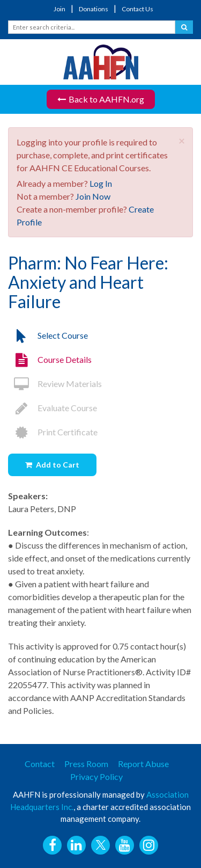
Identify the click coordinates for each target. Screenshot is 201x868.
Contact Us (137, 9)
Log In (101, 183)
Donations (94, 9)
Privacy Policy (96, 776)
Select (48, 335)
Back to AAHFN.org (101, 99)
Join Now (93, 196)
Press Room (86, 764)
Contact (40, 764)
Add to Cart (58, 465)
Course (50, 359)
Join (59, 9)
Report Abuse (143, 764)
